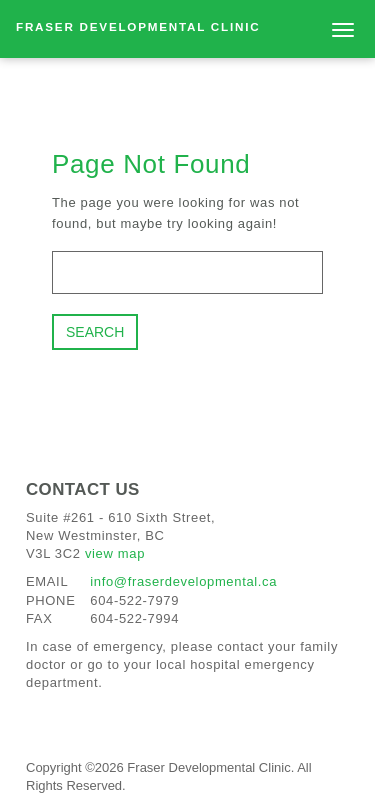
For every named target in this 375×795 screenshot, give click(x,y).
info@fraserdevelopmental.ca (183, 581)
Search (95, 332)
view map (115, 553)
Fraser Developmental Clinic (138, 26)
